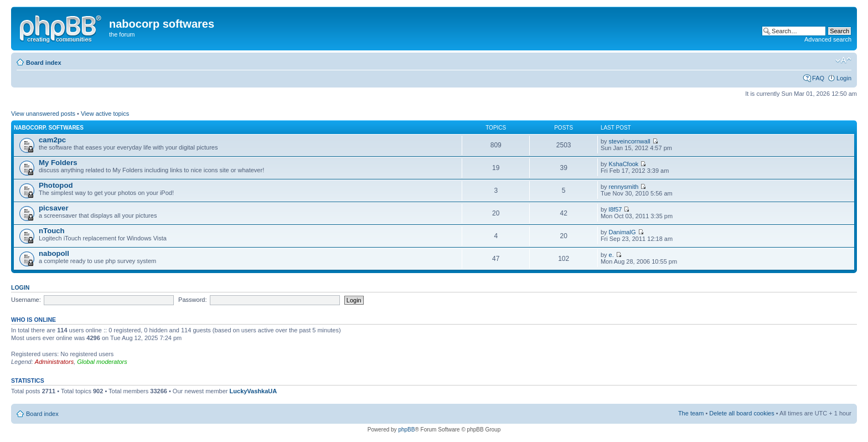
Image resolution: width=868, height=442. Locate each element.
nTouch (52, 231)
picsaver (54, 208)
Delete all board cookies (742, 413)
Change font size (843, 60)
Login (844, 78)
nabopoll (54, 253)
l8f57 (616, 209)
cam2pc (52, 140)
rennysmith (624, 187)
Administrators (54, 362)
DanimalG (622, 232)
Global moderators (102, 362)
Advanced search (828, 39)
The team (691, 413)
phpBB (406, 430)
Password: (192, 300)
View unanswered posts (43, 114)
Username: (26, 300)
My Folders (58, 163)
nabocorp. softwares (49, 128)
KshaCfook (624, 164)
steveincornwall (630, 141)
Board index (44, 63)
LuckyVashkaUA (254, 391)
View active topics (105, 114)
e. (611, 255)
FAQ (818, 78)
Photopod (56, 185)
